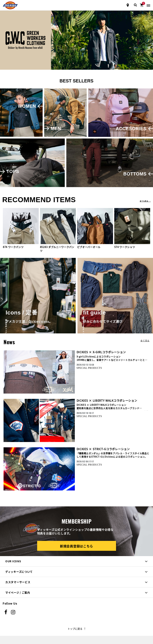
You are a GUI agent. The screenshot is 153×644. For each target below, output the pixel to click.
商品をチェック (18, 324)
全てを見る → (145, 201)
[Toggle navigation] (148, 5)
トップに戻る (76, 629)
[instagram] (13, 612)
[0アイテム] (142, 5)
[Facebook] (6, 612)
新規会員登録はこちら (76, 546)
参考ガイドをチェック (95, 324)
